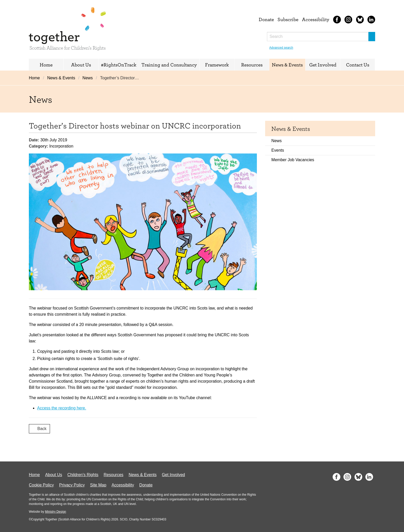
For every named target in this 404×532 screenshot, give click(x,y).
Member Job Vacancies (293, 160)
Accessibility (316, 19)
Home (46, 65)
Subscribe (288, 19)
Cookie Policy (41, 485)
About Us (81, 65)
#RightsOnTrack (119, 65)
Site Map (98, 485)
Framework (217, 65)
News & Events (287, 65)
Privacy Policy (72, 485)
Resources (252, 65)
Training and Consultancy (169, 65)
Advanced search (281, 48)
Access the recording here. (62, 408)
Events (278, 150)
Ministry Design (55, 512)
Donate (266, 19)
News (88, 78)
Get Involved (323, 65)
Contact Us (358, 65)
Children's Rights (83, 475)
